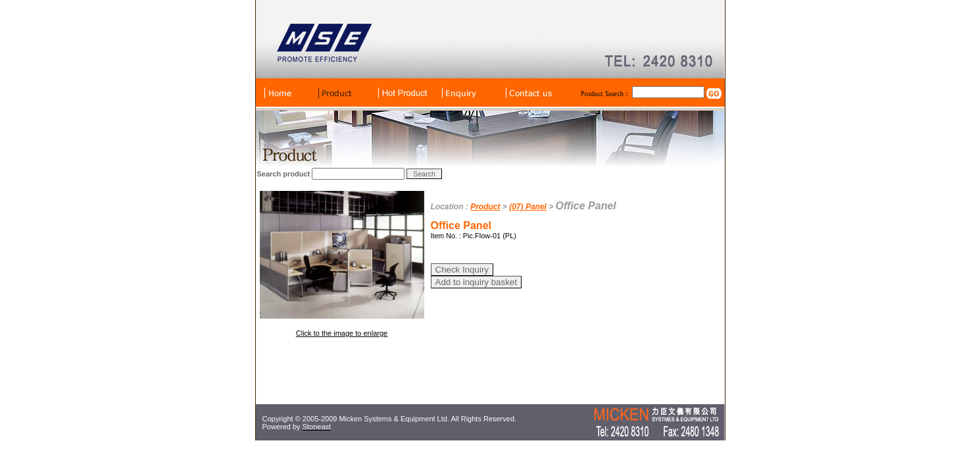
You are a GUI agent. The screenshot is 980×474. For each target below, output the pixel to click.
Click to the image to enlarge (342, 333)
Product (485, 207)
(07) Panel (528, 207)
